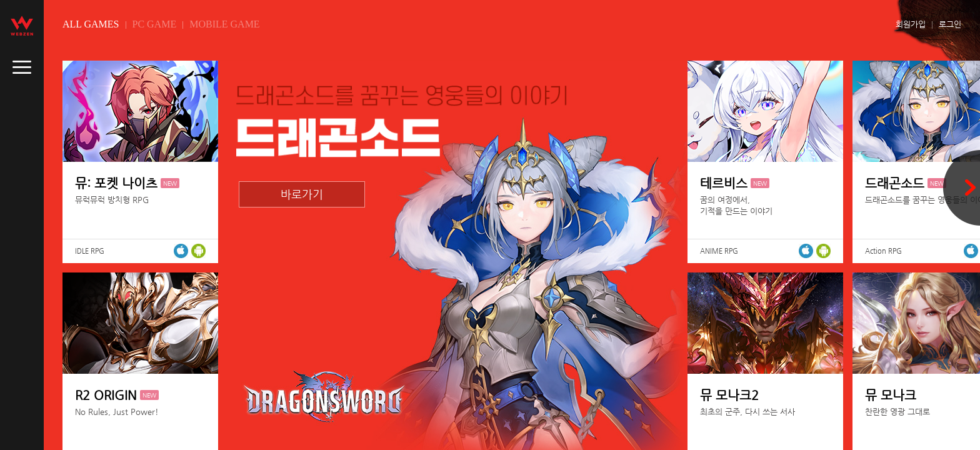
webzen (22, 26)
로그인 (950, 24)
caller (22, 67)
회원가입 (911, 24)
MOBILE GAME (224, 24)
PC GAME (155, 24)
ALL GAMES (91, 24)
